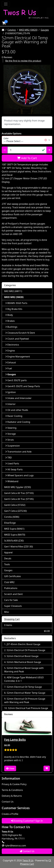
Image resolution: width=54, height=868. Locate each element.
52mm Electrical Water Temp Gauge (26, 693)
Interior (10, 404)
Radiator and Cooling (18, 422)
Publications (11, 588)
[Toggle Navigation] (6, 4)
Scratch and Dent (13, 594)
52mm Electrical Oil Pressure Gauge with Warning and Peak (25, 700)
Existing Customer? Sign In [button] (27, 821)
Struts (10, 440)
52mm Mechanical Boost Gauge (24, 662)
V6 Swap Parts (14, 469)
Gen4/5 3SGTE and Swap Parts (23, 386)
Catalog (12, 30)
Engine (10, 351)
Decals (8, 558)
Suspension (13, 446)
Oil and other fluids (17, 410)
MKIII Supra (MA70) (15, 535)
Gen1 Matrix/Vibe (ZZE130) (19, 547)
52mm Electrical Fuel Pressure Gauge (28, 708)
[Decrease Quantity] (5, 150)
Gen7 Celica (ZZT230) (15, 511)
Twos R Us (28, 860)
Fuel (9, 368)
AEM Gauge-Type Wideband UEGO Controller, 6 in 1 (24, 679)
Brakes (10, 321)
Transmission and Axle (18, 452)
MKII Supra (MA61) (14, 529)
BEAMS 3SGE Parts (16, 303)
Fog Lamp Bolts (15, 740)
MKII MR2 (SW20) (28, 30)
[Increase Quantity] (49, 150)
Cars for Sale (11, 600)
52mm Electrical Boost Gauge (23, 656)
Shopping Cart (12, 619)
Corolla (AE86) (12, 517)
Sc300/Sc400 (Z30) (14, 541)
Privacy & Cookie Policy (14, 784)
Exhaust (11, 362)
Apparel (8, 552)
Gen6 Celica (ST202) (15, 505)
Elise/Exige (10, 523)
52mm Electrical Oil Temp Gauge (24, 687)
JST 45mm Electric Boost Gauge (24, 644)
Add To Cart (27, 158)
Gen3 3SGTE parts (16, 380)
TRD (9, 458)
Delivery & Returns (12, 796)
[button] (4, 23)
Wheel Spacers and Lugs (19, 475)
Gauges (45, 30)
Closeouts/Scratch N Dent (20, 333)
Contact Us (8, 802)
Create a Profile (10, 814)
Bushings (11, 327)
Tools (7, 564)
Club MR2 (9, 582)
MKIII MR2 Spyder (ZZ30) (17, 487)
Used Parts (12, 463)
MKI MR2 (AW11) (13, 291)
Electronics (12, 345)
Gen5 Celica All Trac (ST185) (19, 499)
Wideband (12, 481)
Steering (11, 428)
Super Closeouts (13, 606)
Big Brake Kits (14, 309)
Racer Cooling (14, 416)
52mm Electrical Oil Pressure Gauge (26, 650)
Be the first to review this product (23, 61)
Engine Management (18, 357)
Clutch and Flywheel (17, 339)
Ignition (11, 392)
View (10, 768)
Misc (7, 612)
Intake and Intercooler (18, 398)
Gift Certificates (13, 576)
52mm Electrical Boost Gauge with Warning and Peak (24, 670)
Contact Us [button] (27, 851)
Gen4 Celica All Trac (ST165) (19, 493)
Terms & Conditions (12, 790)
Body (9, 315)
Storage (11, 434)
